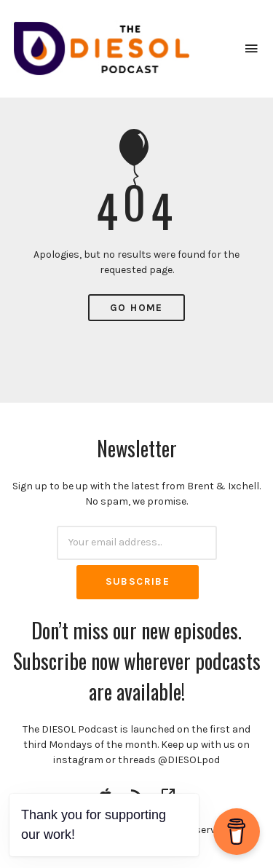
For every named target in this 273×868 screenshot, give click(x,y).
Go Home (136, 308)
